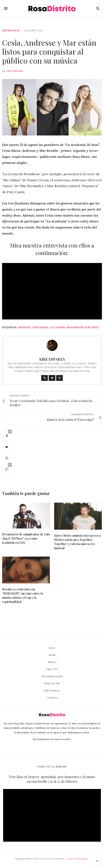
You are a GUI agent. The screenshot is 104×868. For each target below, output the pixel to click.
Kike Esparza (15, 71)
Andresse (24, 327)
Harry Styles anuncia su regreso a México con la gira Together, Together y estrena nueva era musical (77, 542)
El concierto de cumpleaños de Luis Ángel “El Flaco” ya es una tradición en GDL (26, 538)
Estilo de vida (52, 683)
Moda (52, 655)
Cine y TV (52, 669)
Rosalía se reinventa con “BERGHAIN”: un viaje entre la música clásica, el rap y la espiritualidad (23, 595)
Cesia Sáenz (40, 327)
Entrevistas (11, 31)
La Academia (57, 327)
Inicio (52, 648)
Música (52, 662)
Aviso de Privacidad (77, 859)
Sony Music (92, 327)
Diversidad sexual (52, 676)
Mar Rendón (75, 327)
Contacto (52, 698)
